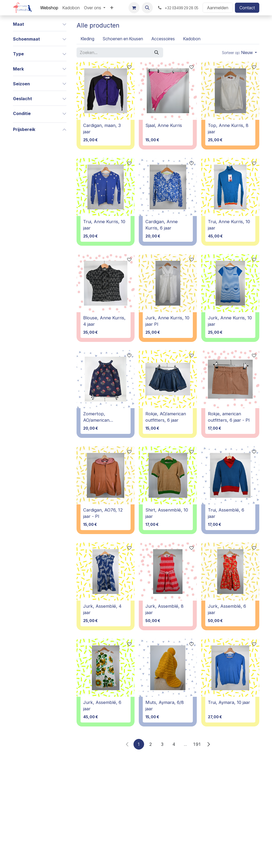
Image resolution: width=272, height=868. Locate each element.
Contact (247, 8)
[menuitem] (49, 8)
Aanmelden (218, 8)
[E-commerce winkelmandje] (134, 8)
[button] (147, 8)
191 (197, 744)
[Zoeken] (157, 52)
